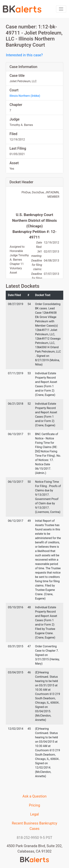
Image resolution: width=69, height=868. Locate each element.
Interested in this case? (24, 55)
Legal (34, 814)
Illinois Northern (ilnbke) (25, 96)
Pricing (34, 805)
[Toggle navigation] (61, 9)
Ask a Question (34, 796)
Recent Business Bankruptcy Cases (35, 826)
